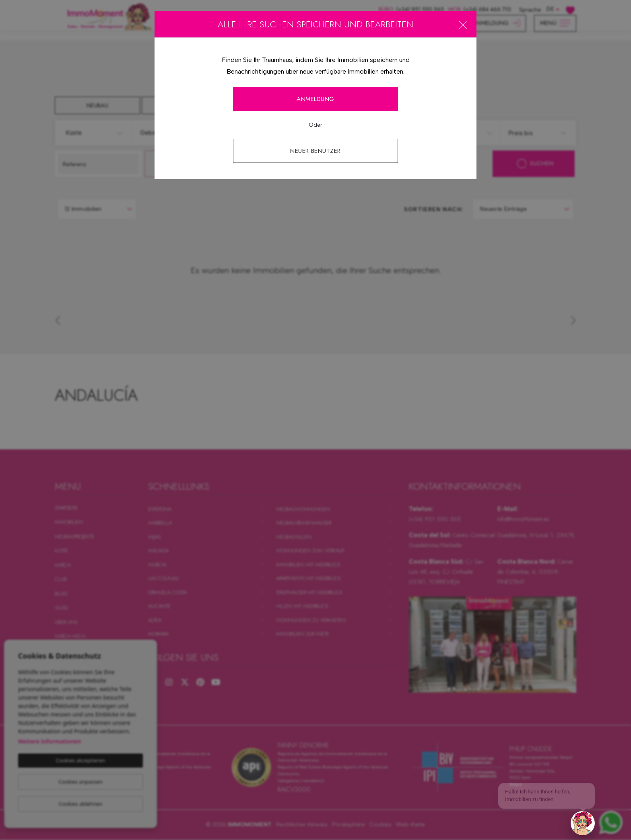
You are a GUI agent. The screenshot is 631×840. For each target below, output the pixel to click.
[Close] (463, 25)
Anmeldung (315, 99)
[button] (583, 823)
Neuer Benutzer (315, 151)
